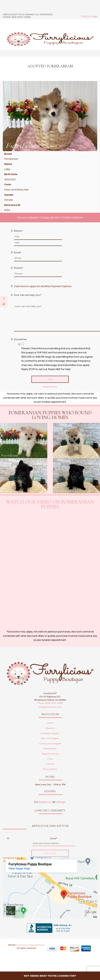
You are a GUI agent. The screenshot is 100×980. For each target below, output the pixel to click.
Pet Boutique (50, 749)
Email (18, 253)
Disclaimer (20, 339)
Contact (50, 764)
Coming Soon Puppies (50, 744)
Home (50, 723)
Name (18, 231)
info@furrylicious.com (50, 707)
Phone (18, 268)
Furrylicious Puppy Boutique (30, 945)
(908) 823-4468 (89, 17)
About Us (50, 728)
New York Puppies (50, 738)
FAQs (50, 759)
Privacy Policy (50, 387)
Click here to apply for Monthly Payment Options (43, 286)
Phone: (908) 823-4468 (50, 703)
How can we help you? (28, 295)
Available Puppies (50, 733)
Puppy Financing (50, 754)
